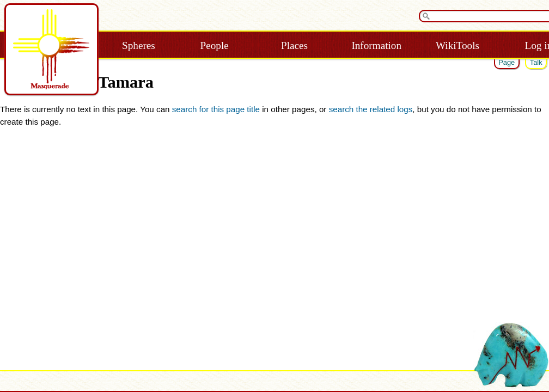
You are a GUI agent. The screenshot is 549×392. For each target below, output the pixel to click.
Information (376, 45)
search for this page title (216, 109)
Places (294, 45)
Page (507, 62)
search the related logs (371, 109)
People (215, 45)
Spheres (139, 45)
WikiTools (457, 45)
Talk (536, 62)
